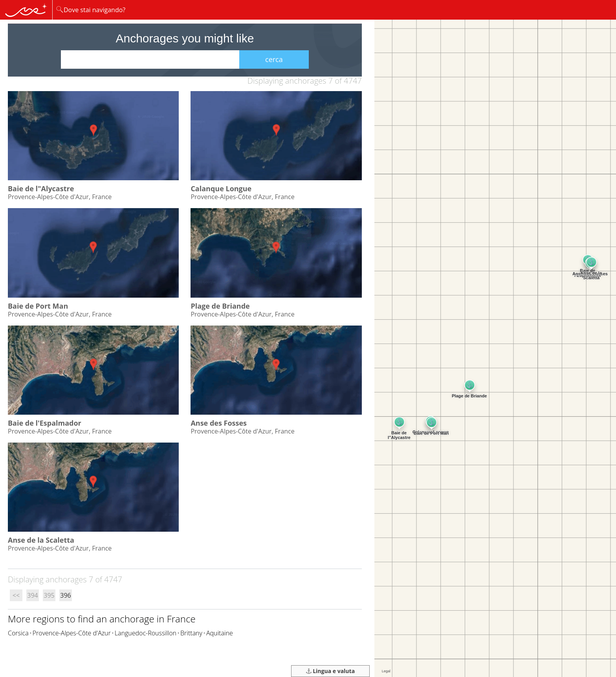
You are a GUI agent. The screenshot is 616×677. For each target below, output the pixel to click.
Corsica (18, 633)
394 (32, 595)
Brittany (191, 633)
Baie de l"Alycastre (41, 188)
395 (49, 595)
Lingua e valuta (331, 671)
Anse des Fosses (219, 423)
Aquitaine (220, 633)
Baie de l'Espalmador (45, 423)
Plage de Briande (220, 306)
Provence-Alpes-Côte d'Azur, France (60, 197)
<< (16, 595)
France (181, 619)
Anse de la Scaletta (41, 540)
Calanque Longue (221, 188)
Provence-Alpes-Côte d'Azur (72, 633)
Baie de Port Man (38, 306)
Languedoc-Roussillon (146, 633)
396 (65, 595)
